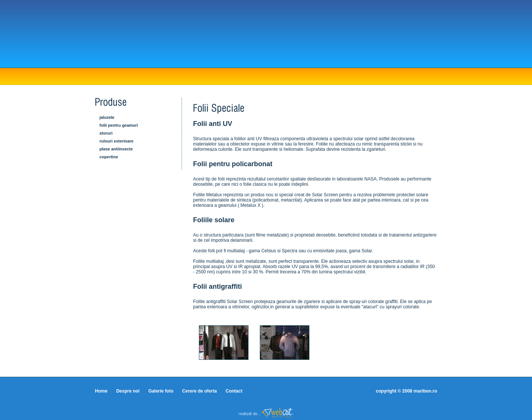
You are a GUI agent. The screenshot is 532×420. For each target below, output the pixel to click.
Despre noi (128, 391)
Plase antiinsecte (116, 149)
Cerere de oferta (200, 391)
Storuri (106, 133)
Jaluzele (107, 117)
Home (101, 391)
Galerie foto (161, 391)
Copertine (109, 157)
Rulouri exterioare (117, 141)
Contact (234, 391)
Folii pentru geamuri (119, 125)
